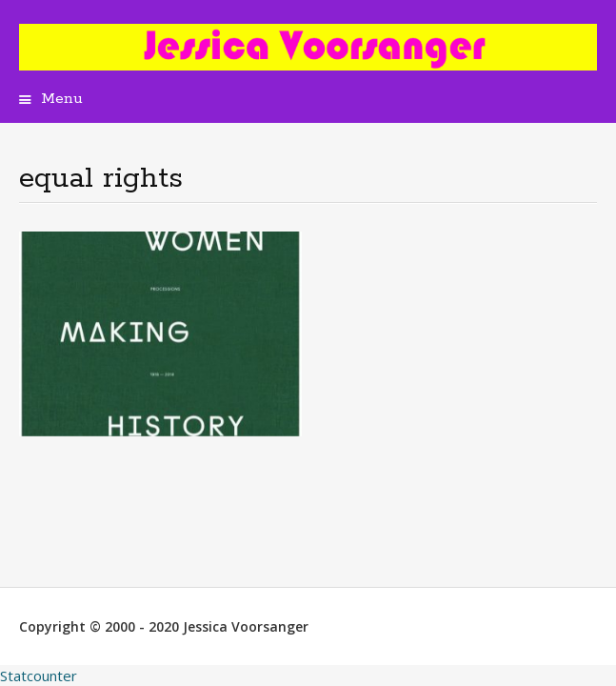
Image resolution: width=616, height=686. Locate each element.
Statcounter (39, 676)
